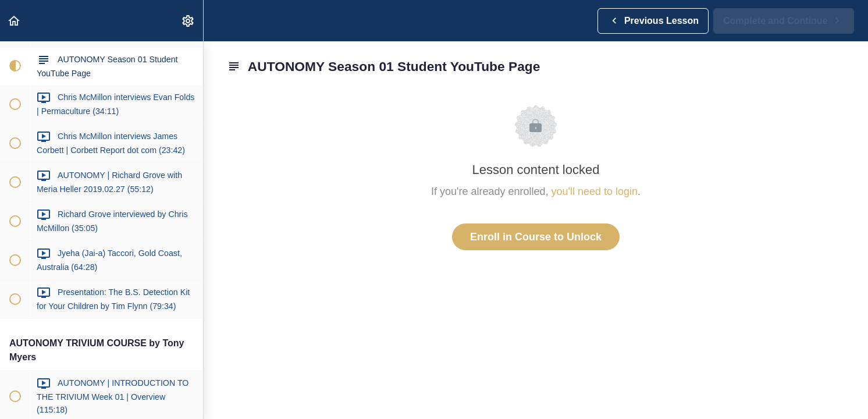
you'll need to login (595, 191)
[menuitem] (188, 21)
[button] (15, 21)
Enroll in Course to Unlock (536, 237)
